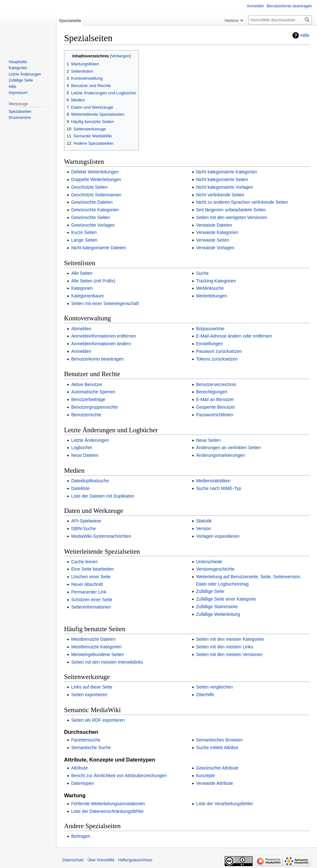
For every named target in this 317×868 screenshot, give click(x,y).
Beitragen (81, 836)
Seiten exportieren (89, 695)
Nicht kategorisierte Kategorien (226, 172)
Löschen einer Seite (91, 577)
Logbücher (82, 448)
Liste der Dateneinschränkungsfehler (107, 811)
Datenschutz (73, 860)
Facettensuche (86, 740)
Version (203, 529)
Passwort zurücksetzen (219, 351)
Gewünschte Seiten (90, 217)
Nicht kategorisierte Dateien (98, 248)
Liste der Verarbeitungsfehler (224, 804)
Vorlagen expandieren (218, 536)
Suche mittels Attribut (217, 748)
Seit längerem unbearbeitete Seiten (231, 210)
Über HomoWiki (101, 860)
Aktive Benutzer (87, 384)
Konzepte (205, 776)
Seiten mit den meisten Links (224, 647)
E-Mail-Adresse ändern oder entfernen (234, 336)
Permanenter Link (89, 592)
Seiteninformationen (91, 607)
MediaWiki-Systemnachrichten (101, 536)
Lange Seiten (84, 240)
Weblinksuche (210, 288)
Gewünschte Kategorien (95, 210)
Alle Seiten (82, 273)
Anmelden (81, 351)
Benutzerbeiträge (88, 399)
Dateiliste (80, 488)
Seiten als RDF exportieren (98, 720)
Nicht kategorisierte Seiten (222, 179)
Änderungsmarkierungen (220, 455)
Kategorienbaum (87, 296)
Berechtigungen (212, 392)
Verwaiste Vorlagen (215, 248)
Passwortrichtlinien (215, 415)
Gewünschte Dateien (92, 202)
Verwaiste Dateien (214, 225)
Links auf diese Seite (92, 687)
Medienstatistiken (213, 481)
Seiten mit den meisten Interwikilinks (107, 662)
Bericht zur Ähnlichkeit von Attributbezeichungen (119, 776)
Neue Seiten (208, 440)
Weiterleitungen (211, 296)
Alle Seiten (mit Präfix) (93, 281)
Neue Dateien (85, 455)
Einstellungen (209, 344)
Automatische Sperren (93, 392)
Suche (202, 273)
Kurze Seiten (84, 232)
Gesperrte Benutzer (215, 407)
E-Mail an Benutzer (215, 399)
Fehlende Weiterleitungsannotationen (108, 804)
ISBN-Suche (83, 529)
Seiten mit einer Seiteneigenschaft (105, 303)
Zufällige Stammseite (217, 607)
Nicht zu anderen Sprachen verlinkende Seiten (242, 202)
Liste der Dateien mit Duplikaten (103, 496)
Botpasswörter (210, 329)
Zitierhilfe (205, 695)
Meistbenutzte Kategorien (96, 647)
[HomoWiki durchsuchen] (280, 20)
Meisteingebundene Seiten (97, 654)
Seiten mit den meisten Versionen (229, 654)
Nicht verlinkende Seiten (220, 195)
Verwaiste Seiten (213, 240)
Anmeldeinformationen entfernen (103, 336)
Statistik (204, 521)
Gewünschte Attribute (217, 768)
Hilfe (305, 35)
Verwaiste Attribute (214, 783)
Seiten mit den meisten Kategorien (230, 639)
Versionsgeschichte (215, 569)
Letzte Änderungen (90, 440)
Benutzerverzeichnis (216, 384)
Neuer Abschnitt (87, 584)
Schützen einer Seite (92, 600)
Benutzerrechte (86, 415)
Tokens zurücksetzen (217, 359)
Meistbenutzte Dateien (93, 639)
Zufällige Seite (210, 591)
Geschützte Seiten (89, 187)
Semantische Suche (91, 748)
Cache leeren (84, 562)
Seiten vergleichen (214, 687)
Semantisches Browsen (219, 740)
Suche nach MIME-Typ (219, 488)
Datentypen (83, 783)
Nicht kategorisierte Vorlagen (224, 187)
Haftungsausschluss (135, 860)
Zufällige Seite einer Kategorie (226, 599)
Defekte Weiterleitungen (95, 172)
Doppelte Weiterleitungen (96, 179)
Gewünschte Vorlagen (93, 225)
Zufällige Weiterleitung (218, 614)
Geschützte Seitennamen (96, 195)
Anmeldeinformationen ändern (101, 344)
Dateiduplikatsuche (90, 481)
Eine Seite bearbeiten (92, 569)
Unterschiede (209, 562)
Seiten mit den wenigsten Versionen (231, 217)
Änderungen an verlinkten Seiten (228, 448)
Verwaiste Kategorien (217, 232)
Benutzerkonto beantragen (97, 359)
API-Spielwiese (86, 521)
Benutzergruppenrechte (94, 407)
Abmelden (81, 329)
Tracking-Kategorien (216, 281)
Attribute (79, 768)
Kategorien (82, 288)
